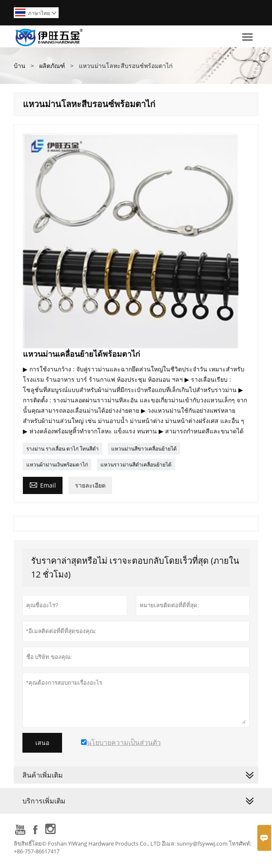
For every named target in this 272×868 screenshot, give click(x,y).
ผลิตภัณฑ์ (52, 66)
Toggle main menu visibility (248, 35)
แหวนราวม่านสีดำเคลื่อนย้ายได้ (136, 465)
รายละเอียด (90, 485)
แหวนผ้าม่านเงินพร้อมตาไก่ (57, 465)
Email (43, 485)
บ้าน (20, 66)
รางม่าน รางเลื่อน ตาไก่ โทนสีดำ (63, 449)
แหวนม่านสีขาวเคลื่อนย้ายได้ (144, 449)
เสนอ (42, 743)
